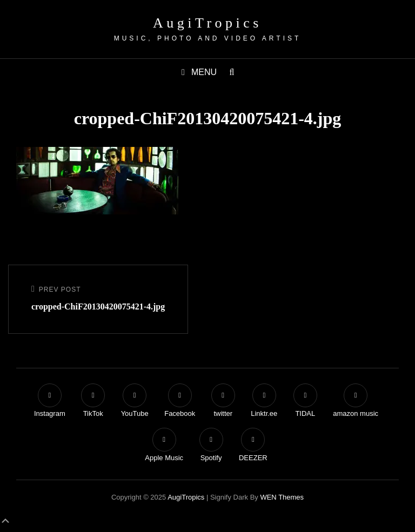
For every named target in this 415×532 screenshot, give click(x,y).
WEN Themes (282, 497)
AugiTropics (207, 23)
